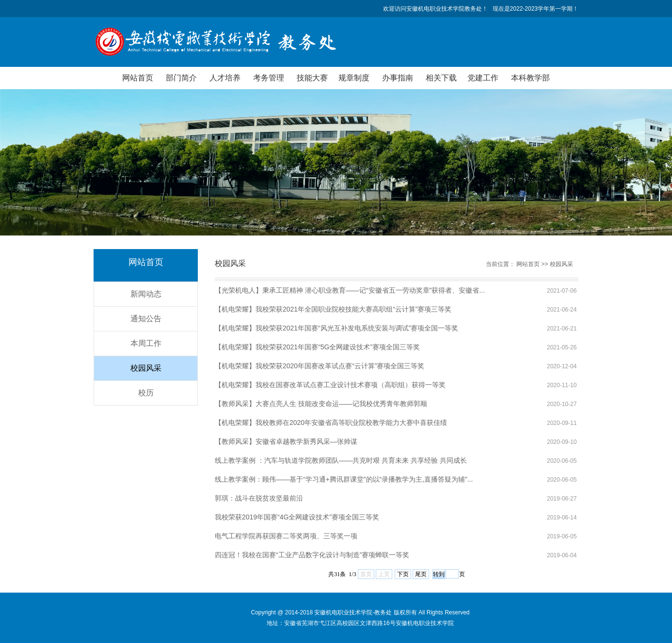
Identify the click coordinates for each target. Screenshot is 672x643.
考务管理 (269, 78)
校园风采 (146, 368)
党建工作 (483, 78)
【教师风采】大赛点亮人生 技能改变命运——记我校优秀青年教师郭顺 (321, 404)
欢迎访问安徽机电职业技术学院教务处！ (435, 9)
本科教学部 (530, 78)
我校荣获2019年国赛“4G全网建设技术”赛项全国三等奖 (297, 517)
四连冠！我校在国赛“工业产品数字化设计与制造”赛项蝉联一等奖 (312, 555)
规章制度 (354, 78)
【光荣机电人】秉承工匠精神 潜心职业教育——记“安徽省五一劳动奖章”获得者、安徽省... (350, 290)
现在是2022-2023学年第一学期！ (536, 9)
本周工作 (146, 343)
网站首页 (138, 78)
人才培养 (225, 78)
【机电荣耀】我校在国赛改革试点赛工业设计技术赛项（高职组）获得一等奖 (330, 385)
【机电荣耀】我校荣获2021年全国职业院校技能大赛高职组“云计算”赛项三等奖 (333, 309)
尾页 (421, 574)
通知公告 (146, 319)
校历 (146, 393)
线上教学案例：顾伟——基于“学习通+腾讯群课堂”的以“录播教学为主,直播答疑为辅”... (344, 479)
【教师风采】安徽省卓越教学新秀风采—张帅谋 (286, 441)
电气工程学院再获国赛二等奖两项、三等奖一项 (286, 536)
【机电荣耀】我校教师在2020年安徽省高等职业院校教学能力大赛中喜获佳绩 (331, 423)
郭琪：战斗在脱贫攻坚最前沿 (259, 498)
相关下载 (441, 78)
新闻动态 (146, 294)
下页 (403, 574)
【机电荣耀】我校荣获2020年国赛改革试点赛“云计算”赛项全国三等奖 (320, 366)
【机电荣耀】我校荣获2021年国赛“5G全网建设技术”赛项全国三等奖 (317, 347)
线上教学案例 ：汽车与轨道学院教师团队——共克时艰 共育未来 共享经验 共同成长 (341, 460)
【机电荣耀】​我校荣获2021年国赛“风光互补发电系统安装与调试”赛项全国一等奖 (336, 328)
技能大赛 (312, 78)
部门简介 (181, 78)
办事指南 (398, 78)
